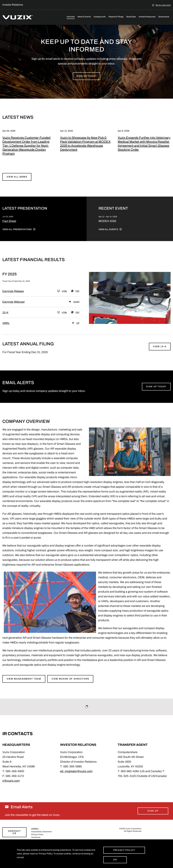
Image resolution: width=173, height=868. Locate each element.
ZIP (76, 328)
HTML (62, 297)
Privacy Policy (124, 850)
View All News (17, 182)
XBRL (6, 329)
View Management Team (24, 684)
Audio (74, 307)
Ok (115, 860)
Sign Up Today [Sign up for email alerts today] (156, 392)
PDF (75, 297)
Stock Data (131, 17)
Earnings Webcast (13, 307)
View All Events (108, 235)
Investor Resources (147, 17)
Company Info (100, 17)
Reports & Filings (116, 17)
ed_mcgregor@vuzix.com (76, 777)
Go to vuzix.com (163, 5)
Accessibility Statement (42, 837)
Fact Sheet (9, 226)
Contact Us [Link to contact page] (15, 838)
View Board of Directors (71, 684)
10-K (5, 318)
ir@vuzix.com (11, 786)
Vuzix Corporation (133, 834)
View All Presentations (17, 235)
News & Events (84, 17)
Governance (164, 17)
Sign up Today (87, 81)
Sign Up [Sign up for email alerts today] (153, 816)
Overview (71, 17)
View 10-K (160, 352)
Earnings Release (13, 297)
